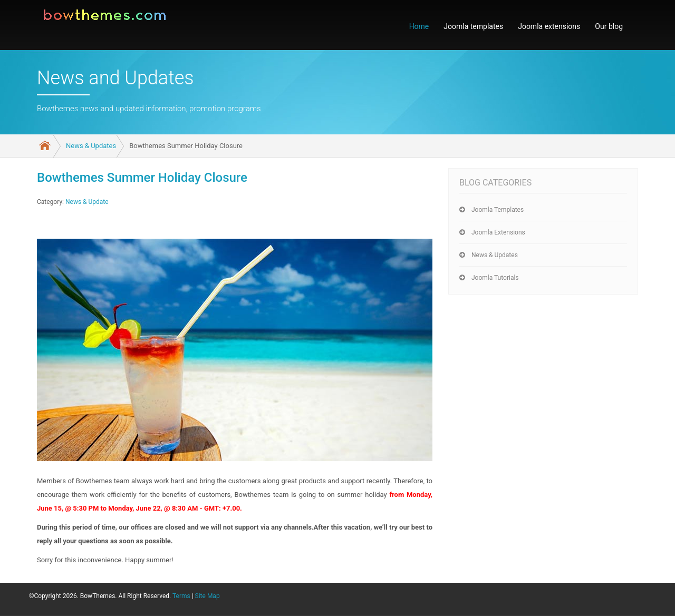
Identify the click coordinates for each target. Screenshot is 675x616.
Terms (181, 596)
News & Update (87, 202)
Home (419, 26)
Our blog (609, 26)
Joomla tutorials (495, 278)
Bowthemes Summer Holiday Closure (142, 178)
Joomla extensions (549, 26)
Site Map (208, 596)
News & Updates (91, 146)
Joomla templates (473, 26)
